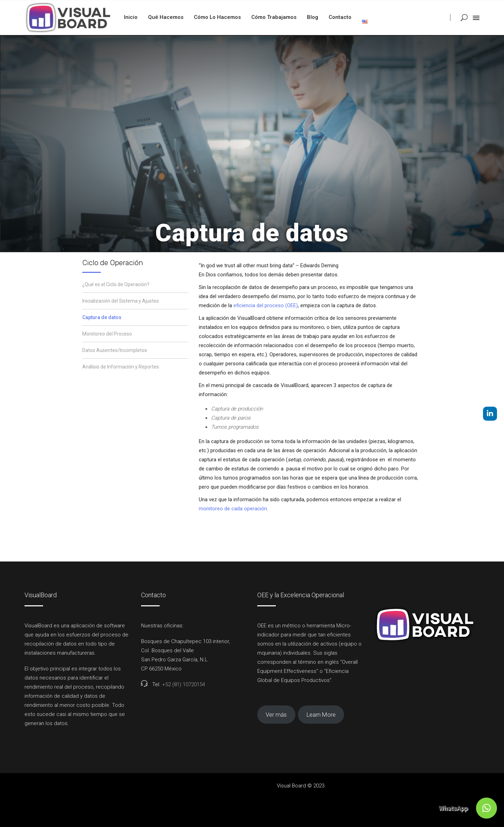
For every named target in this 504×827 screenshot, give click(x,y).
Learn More (321, 715)
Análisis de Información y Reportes (121, 367)
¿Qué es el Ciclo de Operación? (116, 284)
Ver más (276, 715)
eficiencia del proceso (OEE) (266, 305)
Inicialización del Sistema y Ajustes (121, 301)
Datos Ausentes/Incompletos (115, 350)
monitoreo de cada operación (233, 509)
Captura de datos (102, 317)
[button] (486, 808)
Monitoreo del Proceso (107, 334)
